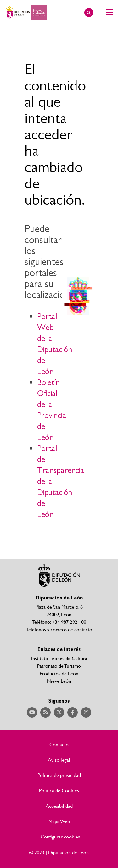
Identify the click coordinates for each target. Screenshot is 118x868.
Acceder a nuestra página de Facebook (73, 712)
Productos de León (59, 673)
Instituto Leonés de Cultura (59, 658)
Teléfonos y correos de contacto (59, 629)
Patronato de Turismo (59, 666)
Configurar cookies (60, 837)
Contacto (59, 744)
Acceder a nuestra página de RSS (45, 712)
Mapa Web (59, 821)
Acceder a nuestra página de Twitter (59, 712)
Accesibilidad (59, 806)
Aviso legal (59, 760)
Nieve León (59, 681)
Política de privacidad (59, 775)
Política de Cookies (59, 790)
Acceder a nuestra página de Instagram (86, 712)
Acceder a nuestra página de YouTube (32, 712)
